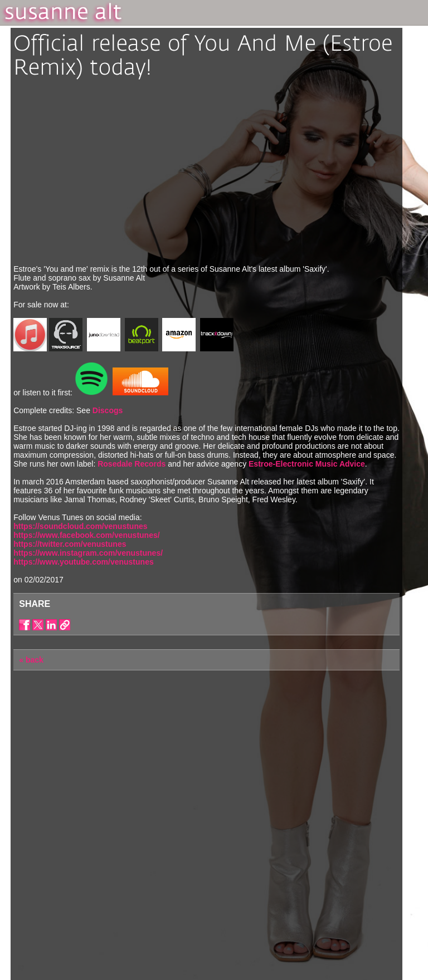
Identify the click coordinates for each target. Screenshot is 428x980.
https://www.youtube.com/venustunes (84, 562)
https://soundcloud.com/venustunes (80, 526)
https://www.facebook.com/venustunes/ (86, 535)
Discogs (108, 410)
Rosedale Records (133, 464)
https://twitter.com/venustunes (70, 544)
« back (31, 660)
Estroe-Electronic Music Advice (307, 464)
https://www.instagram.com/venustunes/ (88, 553)
